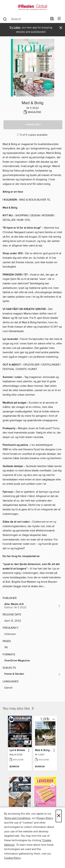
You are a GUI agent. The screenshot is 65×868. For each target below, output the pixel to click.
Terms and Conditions (17, 818)
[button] (33, 125)
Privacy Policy (45, 818)
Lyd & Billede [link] (17, 750)
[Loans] (52, 19)
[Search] (5, 19)
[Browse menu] (59, 19)
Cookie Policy (12, 858)
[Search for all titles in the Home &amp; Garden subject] (32, 674)
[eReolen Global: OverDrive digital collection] (32, 7)
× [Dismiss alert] (61, 28)
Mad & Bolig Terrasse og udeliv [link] (44, 750)
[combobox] (25, 19)
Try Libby (15, 28)
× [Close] (59, 816)
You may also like (19, 709)
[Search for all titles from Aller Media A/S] (32, 606)
